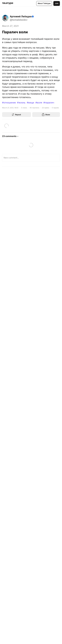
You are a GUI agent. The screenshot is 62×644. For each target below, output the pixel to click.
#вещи (30, 103)
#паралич (49, 103)
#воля (39, 103)
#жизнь (21, 103)
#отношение (9, 103)
